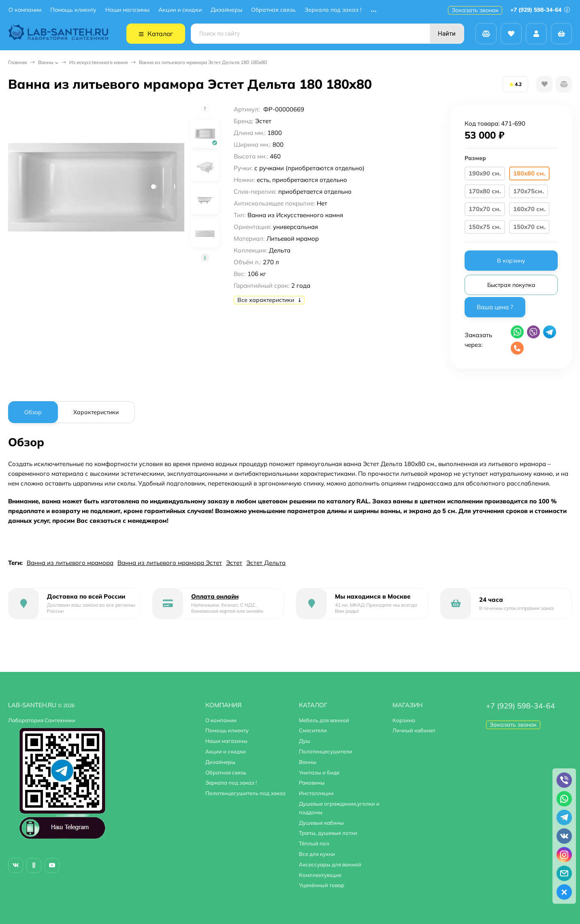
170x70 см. (485, 209)
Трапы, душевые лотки (328, 833)
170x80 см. (485, 191)
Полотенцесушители (326, 751)
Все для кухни (317, 854)
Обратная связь (273, 10)
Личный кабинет (414, 730)
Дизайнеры (226, 10)
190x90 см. (485, 173)
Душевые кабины (321, 823)
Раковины (312, 783)
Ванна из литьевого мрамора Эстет (170, 563)
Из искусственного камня (99, 62)
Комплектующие (320, 875)
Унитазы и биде (319, 772)
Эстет (234, 563)
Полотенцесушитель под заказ (245, 793)
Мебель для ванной (324, 720)
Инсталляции (316, 793)
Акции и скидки (180, 10)
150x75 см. (485, 227)
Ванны (46, 62)
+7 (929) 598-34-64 (540, 10)
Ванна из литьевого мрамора (70, 563)
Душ (305, 741)
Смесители (313, 730)
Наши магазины (127, 10)
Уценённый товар (322, 885)
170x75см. (529, 191)
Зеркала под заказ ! (333, 10)
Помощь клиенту (73, 10)
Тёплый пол (314, 843)
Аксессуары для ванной (330, 864)
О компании (25, 10)
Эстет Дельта (266, 563)
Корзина (404, 720)
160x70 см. (529, 209)
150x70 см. (529, 227)
